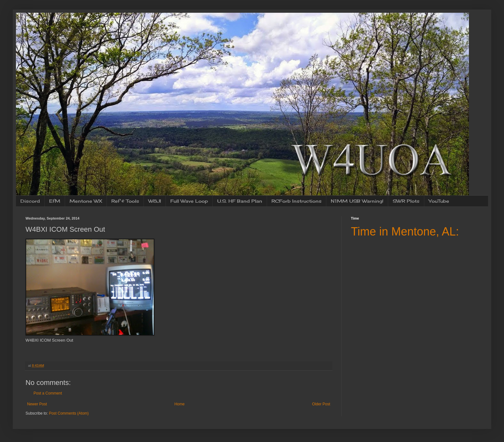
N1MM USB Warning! (357, 201)
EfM (55, 201)
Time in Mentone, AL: (405, 232)
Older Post (321, 404)
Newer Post (37, 404)
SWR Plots (406, 201)
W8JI (155, 201)
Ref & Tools (125, 201)
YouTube (439, 201)
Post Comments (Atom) (69, 413)
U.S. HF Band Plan (240, 201)
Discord (30, 201)
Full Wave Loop (189, 201)
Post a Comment (48, 393)
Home (180, 404)
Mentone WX (86, 201)
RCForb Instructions (296, 201)
